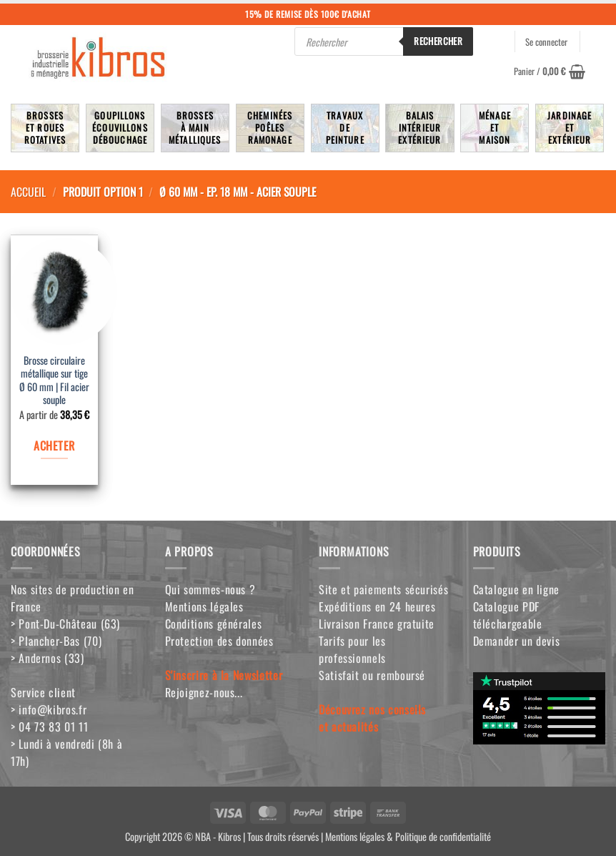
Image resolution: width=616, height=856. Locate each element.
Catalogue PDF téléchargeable (508, 615)
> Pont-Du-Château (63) (65, 624)
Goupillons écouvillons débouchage (120, 128)
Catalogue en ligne (517, 589)
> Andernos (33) (48, 658)
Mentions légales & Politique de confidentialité (408, 836)
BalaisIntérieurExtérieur (419, 128)
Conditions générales (214, 624)
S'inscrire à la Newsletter (224, 675)
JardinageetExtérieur (570, 128)
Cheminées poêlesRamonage (270, 128)
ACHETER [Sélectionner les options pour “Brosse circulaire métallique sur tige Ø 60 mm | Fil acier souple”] (54, 446)
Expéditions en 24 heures (377, 606)
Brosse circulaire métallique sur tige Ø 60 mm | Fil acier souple (54, 381)
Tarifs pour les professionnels (352, 649)
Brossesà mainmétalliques (195, 128)
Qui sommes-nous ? (210, 589)
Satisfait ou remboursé (372, 675)
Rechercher (438, 41)
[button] (550, 72)
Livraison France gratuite (377, 624)
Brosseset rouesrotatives (45, 128)
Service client (43, 692)
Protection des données (219, 641)
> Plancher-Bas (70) (56, 641)
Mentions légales (204, 606)
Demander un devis (517, 641)
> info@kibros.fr (49, 709)
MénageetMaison (495, 128)
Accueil (28, 192)
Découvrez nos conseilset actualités (372, 718)
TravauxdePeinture (345, 128)
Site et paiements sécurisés (383, 589)
